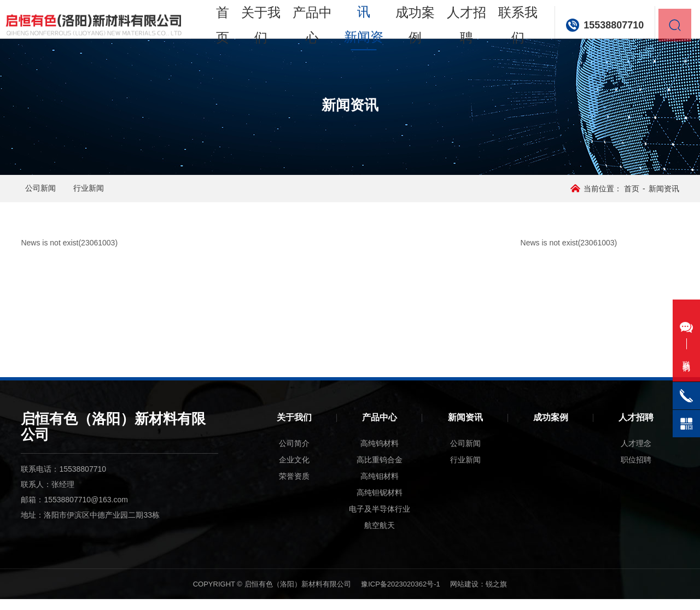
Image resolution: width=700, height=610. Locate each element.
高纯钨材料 (380, 454)
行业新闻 (132, 194)
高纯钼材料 (380, 487)
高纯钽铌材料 (380, 503)
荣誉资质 (294, 487)
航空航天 (380, 536)
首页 (239, 43)
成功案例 (418, 43)
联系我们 (511, 43)
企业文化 (294, 471)
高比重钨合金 (380, 471)
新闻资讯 (465, 428)
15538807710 (604, 44)
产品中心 (325, 43)
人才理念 (636, 454)
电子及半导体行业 (380, 520)
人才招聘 (464, 43)
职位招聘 (636, 471)
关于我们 (278, 43)
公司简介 (294, 454)
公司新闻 (58, 194)
